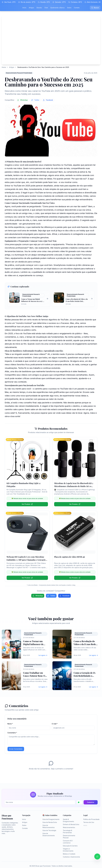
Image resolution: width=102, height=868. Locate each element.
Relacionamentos (69, 827)
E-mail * (55, 724)
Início (24, 8)
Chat (46, 8)
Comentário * (12, 733)
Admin (85, 825)
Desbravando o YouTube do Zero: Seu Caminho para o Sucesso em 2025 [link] (43, 67)
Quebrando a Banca (57, 8)
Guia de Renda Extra (50, 822)
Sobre (69, 8)
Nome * (10, 724)
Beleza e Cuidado (69, 854)
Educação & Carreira (70, 846)
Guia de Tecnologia (49, 830)
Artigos (31, 8)
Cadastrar (91, 802)
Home (4, 67)
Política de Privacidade (91, 819)
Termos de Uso (89, 822)
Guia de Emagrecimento (51, 819)
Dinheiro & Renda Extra (71, 824)
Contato (77, 8)
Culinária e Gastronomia (71, 857)
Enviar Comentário (16, 749)
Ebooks (39, 8)
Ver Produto (27, 504)
